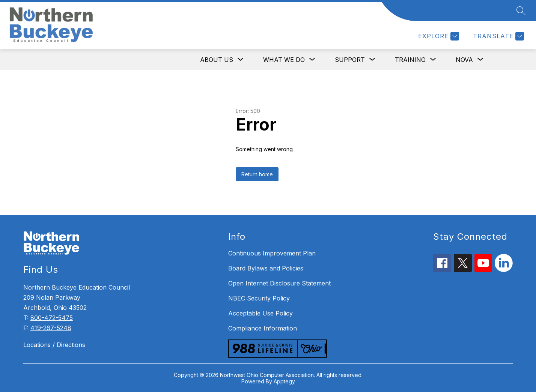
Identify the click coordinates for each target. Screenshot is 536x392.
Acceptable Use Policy (260, 313)
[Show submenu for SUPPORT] (350, 60)
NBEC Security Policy (259, 298)
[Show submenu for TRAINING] (410, 60)
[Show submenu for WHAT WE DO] (284, 60)
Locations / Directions (54, 345)
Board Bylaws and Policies (266, 268)
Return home (257, 174)
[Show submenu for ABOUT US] (217, 60)
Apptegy (284, 381)
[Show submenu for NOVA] (464, 60)
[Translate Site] (498, 36)
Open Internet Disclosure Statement (279, 283)
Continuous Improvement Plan (272, 253)
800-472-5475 (52, 318)
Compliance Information (263, 328)
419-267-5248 (51, 328)
